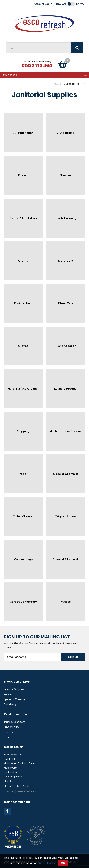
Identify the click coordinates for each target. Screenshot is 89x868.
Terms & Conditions (15, 722)
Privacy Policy (11, 727)
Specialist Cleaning (14, 699)
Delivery (8, 732)
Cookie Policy (46, 863)
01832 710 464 (37, 66)
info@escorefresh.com (23, 791)
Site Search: (6, 42)
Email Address (4, 653)
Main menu (45, 75)
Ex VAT (81, 4)
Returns (8, 737)
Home (57, 84)
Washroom (10, 694)
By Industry (10, 704)
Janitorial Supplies (14, 689)
